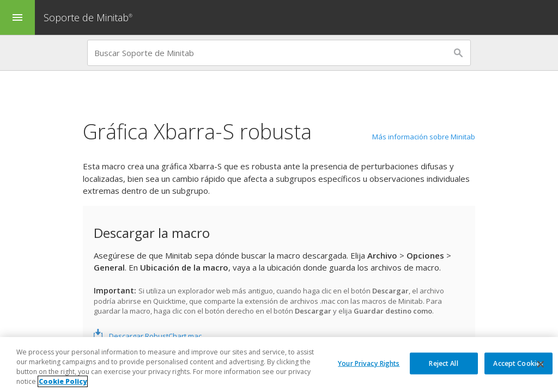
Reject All (443, 363)
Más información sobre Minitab (424, 137)
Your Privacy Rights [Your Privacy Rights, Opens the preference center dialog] (369, 363)
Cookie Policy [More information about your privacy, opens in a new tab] (63, 381)
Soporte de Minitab (89, 17)
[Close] (541, 364)
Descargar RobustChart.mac (155, 336)
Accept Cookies (518, 363)
